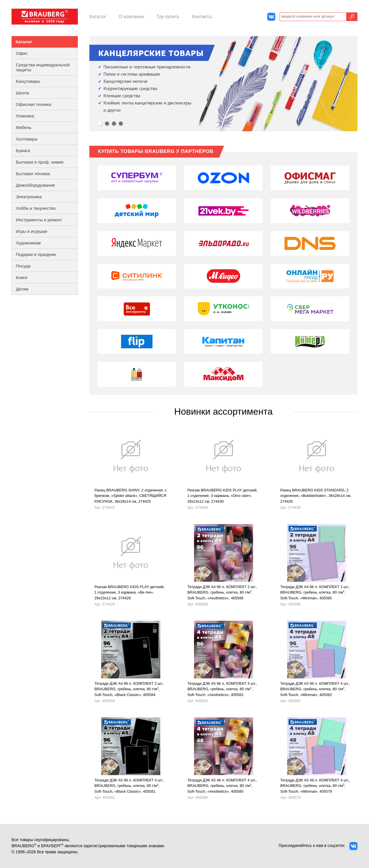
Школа (22, 93)
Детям (22, 289)
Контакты (202, 17)
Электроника (29, 197)
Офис (22, 53)
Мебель (24, 127)
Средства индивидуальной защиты (43, 67)
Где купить (168, 17)
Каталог (98, 17)
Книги (21, 277)
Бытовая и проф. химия (40, 162)
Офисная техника (34, 104)
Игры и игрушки (32, 231)
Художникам (28, 243)
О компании (131, 17)
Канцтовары (28, 81)
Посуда (23, 266)
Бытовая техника (33, 174)
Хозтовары (27, 139)
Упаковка (25, 116)
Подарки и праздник (36, 254)
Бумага (23, 150)
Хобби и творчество (36, 208)
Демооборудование (35, 185)
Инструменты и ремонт (39, 220)
